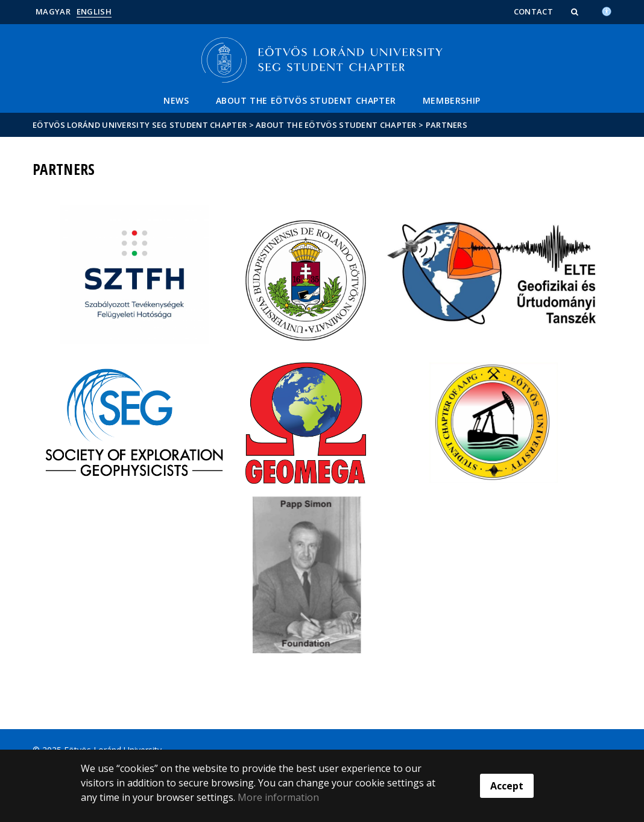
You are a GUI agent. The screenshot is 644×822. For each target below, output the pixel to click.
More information (278, 797)
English (94, 11)
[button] (576, 11)
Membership (452, 100)
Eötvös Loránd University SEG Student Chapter (140, 125)
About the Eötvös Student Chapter (306, 100)
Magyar (53, 11)
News (176, 100)
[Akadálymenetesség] (607, 10)
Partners (447, 125)
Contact (533, 11)
